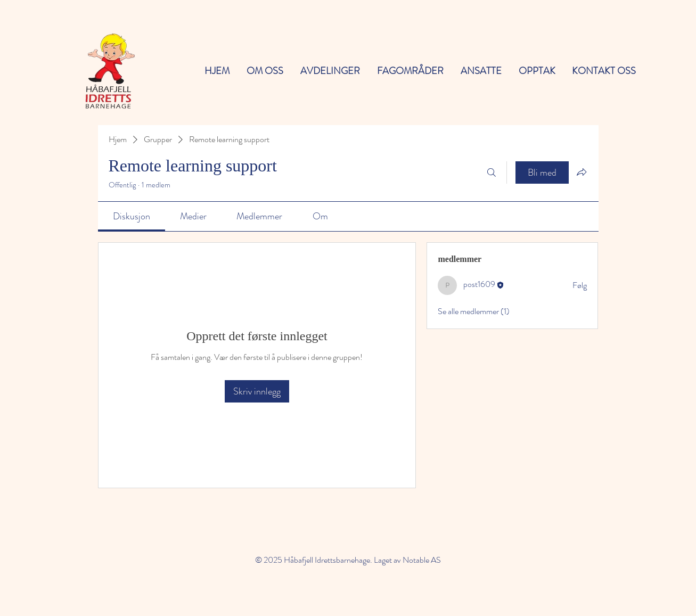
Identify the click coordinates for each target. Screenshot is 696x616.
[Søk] (492, 173)
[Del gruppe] (582, 172)
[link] (132, 216)
